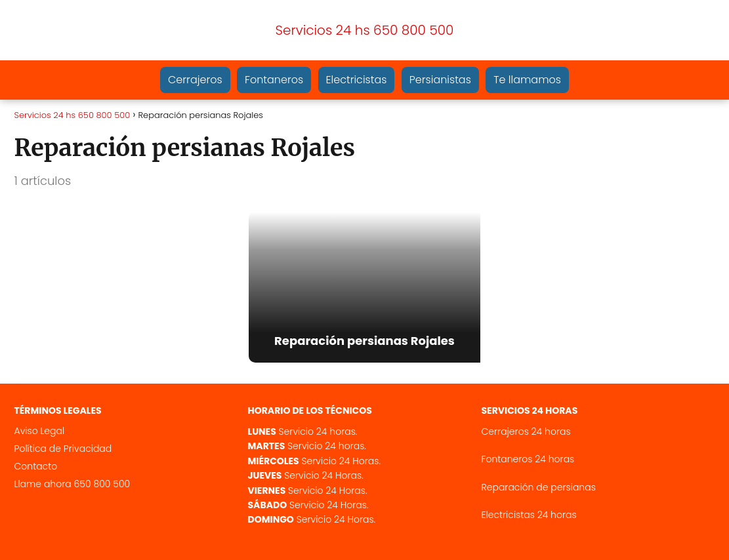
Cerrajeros (195, 80)
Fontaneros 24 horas (528, 459)
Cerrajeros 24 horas (526, 431)
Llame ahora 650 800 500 (73, 484)
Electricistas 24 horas (529, 515)
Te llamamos (527, 80)
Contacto (36, 466)
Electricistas (357, 80)
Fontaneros (274, 80)
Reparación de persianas (539, 487)
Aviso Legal (40, 431)
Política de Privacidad (63, 449)
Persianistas (440, 80)
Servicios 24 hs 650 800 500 (365, 30)
